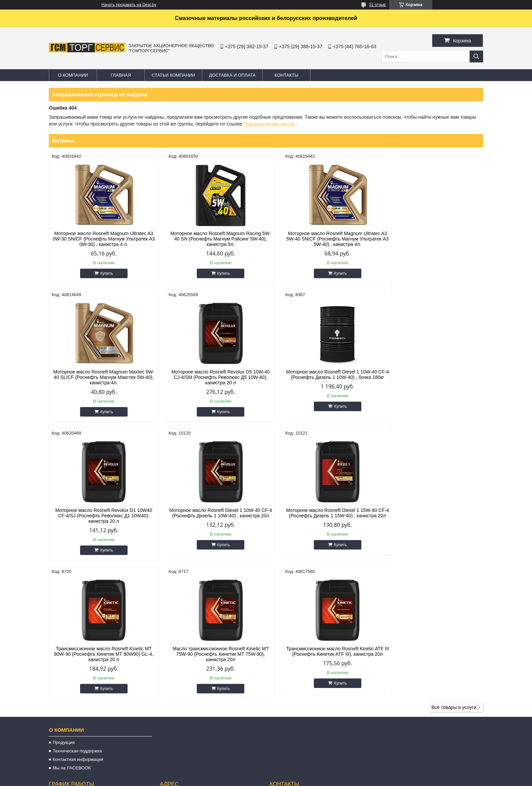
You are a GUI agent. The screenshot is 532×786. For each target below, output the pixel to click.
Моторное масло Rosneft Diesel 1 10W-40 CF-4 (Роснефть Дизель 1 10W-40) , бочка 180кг (211, 377)
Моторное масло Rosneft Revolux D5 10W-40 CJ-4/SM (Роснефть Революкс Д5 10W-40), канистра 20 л (100, 377)
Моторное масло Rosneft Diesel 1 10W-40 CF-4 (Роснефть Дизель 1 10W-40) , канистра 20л (432, 377)
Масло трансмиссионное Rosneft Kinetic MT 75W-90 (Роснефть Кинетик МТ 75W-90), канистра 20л (321, 516)
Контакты (286, 75)
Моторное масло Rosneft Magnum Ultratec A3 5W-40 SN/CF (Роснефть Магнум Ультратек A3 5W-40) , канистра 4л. (321, 239)
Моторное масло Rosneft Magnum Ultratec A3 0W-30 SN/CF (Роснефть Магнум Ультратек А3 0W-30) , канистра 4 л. (100, 239)
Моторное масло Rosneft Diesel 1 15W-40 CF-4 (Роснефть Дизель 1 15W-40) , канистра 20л (100, 516)
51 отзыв (377, 5)
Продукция (64, 604)
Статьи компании (173, 75)
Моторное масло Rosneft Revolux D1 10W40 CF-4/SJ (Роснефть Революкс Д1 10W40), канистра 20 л (321, 377)
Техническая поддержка (77, 612)
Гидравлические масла (270, 124)
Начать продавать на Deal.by (129, 5)
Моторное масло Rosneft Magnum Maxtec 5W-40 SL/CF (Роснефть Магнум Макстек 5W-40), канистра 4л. (432, 239)
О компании (73, 75)
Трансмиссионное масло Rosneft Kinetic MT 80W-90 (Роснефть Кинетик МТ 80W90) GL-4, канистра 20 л (211, 516)
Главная (121, 75)
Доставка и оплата (232, 75)
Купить (103, 273)
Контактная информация (78, 621)
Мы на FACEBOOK (72, 629)
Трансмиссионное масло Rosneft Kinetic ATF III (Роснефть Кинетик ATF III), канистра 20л (431, 513)
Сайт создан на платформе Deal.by (266, 773)
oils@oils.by (289, 730)
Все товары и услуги (454, 569)
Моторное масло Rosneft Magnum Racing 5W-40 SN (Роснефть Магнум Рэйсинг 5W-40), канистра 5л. (211, 239)
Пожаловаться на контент (288, 780)
